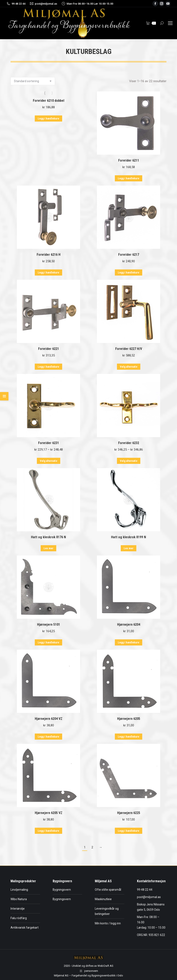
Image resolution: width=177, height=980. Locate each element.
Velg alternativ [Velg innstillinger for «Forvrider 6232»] (129, 461)
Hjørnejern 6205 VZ (49, 813)
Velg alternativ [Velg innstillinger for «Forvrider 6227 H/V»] (129, 367)
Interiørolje (18, 909)
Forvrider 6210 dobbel (49, 101)
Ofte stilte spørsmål (108, 890)
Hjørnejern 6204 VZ (49, 719)
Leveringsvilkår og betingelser (107, 911)
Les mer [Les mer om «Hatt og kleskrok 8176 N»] (48, 548)
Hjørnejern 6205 (129, 719)
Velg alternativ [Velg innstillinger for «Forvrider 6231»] (49, 461)
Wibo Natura (19, 899)
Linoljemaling (19, 890)
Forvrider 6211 (129, 160)
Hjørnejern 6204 (129, 625)
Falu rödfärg (19, 918)
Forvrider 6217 (129, 255)
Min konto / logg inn (108, 923)
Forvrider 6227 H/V (129, 349)
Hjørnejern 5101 (49, 625)
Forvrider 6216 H (49, 255)
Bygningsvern (62, 890)
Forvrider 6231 (49, 443)
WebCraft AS (105, 966)
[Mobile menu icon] (170, 23)
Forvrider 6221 (49, 349)
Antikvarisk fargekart (25, 928)
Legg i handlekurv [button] (48, 118)
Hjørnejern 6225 (129, 813)
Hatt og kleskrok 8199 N (129, 537)
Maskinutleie (103, 899)
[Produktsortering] (33, 81)
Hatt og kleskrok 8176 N (48, 537)
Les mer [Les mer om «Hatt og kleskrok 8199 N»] (129, 548)
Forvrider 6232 (129, 443)
